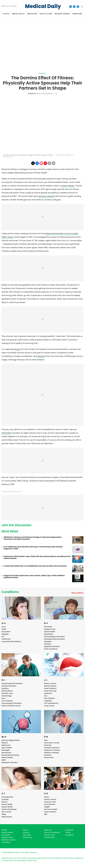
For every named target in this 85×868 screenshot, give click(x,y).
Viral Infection (50, 804)
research (41, 356)
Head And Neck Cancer (11, 706)
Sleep (4, 814)
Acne (4, 627)
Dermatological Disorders (54, 637)
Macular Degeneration (11, 740)
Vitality (42, 73)
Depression (49, 634)
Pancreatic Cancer (52, 743)
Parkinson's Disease (52, 750)
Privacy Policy (50, 835)
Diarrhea (48, 644)
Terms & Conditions (52, 832)
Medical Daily (43, 6)
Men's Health (7, 748)
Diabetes (48, 641)
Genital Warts (7, 691)
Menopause (6, 753)
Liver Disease (49, 698)
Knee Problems (50, 688)
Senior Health (7, 804)
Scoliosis (5, 799)
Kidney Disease (50, 686)
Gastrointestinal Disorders (12, 683)
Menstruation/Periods (10, 755)
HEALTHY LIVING (46, 14)
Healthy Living (7, 837)
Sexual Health (7, 807)
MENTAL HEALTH (18, 14)
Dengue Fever (50, 629)
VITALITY (6, 14)
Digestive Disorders (52, 646)
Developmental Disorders (54, 639)
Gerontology (7, 696)
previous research (47, 196)
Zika (46, 814)
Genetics (5, 688)
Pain (46, 740)
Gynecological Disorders (11, 703)
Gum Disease (7, 701)
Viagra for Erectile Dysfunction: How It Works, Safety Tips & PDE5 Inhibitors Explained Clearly (34, 577)
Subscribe (27, 835)
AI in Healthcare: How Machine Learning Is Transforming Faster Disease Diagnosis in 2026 (33, 548)
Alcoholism (6, 632)
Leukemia (48, 693)
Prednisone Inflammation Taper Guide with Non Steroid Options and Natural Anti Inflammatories (37, 557)
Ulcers (47, 797)
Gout (4, 698)
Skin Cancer (6, 812)
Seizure (4, 802)
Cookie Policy (49, 837)
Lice (46, 696)
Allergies (5, 634)
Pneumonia (49, 758)
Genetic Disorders (9, 686)
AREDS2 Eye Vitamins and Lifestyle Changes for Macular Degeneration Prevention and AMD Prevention (33, 538)
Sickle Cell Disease (9, 809)
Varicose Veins (50, 802)
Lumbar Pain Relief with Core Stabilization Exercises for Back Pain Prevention (35, 566)
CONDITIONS (77, 14)
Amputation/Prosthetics (11, 641)
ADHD (4, 629)
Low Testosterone (51, 703)
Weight (47, 807)
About (25, 830)
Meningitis (6, 750)
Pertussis (48, 755)
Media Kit (48, 830)
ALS (3, 637)
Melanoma (6, 745)
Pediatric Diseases (51, 753)
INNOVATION (32, 14)
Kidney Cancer (50, 683)
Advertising (27, 837)
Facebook (69, 830)
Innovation (6, 835)
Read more (32, 861)
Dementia (48, 627)
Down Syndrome (51, 649)
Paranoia (48, 745)
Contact (26, 832)
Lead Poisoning (50, 691)
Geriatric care (7, 693)
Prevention (6, 433)
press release (68, 186)
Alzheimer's (6, 639)
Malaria (5, 743)
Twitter (68, 832)
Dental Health (50, 632)
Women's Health (51, 809)
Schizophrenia (7, 797)
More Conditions (77, 593)
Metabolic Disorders (10, 762)
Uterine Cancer (50, 799)
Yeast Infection (50, 812)
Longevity (48, 701)
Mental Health (7, 758)
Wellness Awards (62, 14)
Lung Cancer (49, 706)
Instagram (70, 835)
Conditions (10, 592)
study (17, 349)
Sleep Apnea (7, 817)
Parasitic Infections (52, 748)
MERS (4, 760)
